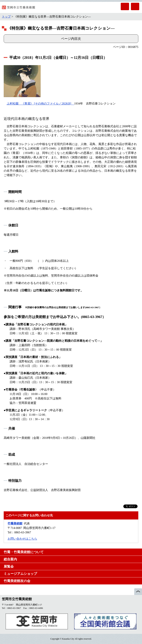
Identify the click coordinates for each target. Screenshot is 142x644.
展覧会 (9, 566)
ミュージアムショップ (20, 574)
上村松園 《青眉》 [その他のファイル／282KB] (40, 104)
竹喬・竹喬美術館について (24, 552)
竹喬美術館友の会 (17, 581)
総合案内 (10, 559)
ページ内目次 (71, 39)
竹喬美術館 (15, 523)
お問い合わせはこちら (22, 539)
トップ (6, 17)
